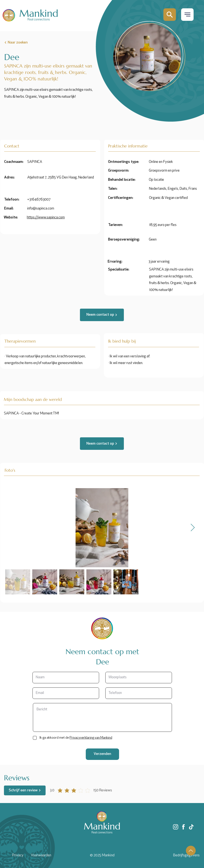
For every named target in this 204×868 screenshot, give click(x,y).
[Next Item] (193, 528)
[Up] (191, 851)
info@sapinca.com (41, 209)
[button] (187, 14)
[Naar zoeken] (24, 42)
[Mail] (170, 15)
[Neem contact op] (102, 315)
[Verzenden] (102, 754)
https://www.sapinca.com (46, 218)
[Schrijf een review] (25, 790)
